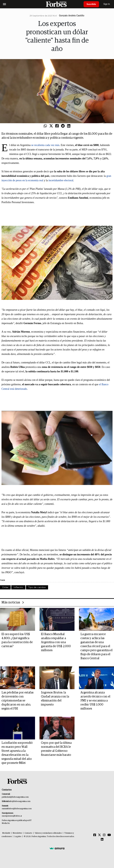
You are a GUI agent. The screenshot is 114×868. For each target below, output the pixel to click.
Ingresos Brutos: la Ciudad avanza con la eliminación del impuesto (55, 699)
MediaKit (6, 833)
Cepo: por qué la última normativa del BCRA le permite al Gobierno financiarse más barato (56, 749)
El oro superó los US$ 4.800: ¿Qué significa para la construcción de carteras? (17, 640)
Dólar (5, 587)
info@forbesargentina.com (20, 801)
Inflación (18, 587)
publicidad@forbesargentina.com (15, 797)
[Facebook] (95, 835)
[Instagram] (104, 835)
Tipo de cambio (37, 587)
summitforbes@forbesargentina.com (17, 809)
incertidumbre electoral (61, 180)
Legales (18, 837)
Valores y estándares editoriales (48, 833)
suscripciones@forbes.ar (12, 816)
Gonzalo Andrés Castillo (72, 16)
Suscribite (91, 4)
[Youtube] (109, 835)
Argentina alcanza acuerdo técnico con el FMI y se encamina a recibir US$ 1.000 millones (95, 701)
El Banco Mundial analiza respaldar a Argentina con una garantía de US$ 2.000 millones (56, 642)
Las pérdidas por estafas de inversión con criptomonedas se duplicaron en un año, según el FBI (18, 701)
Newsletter (17, 833)
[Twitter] (99, 835)
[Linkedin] (102, 840)
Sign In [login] (107, 4)
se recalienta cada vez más (45, 145)
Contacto (28, 833)
